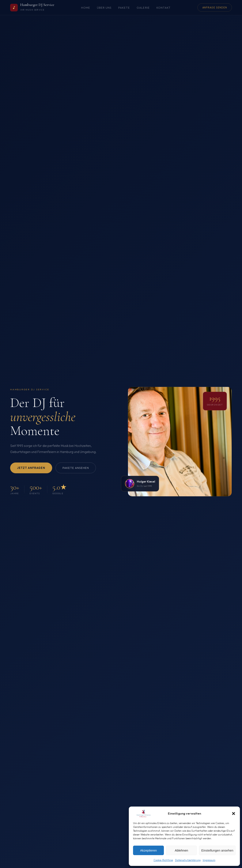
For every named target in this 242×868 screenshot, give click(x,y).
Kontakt (164, 8)
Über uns (104, 8)
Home (86, 8)
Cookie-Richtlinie (163, 860)
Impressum (209, 860)
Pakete (124, 8)
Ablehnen (181, 850)
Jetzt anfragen (31, 468)
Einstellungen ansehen (217, 850)
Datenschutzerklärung (188, 860)
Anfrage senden (215, 7)
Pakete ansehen (76, 468)
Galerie (143, 8)
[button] (234, 814)
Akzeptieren (148, 850)
